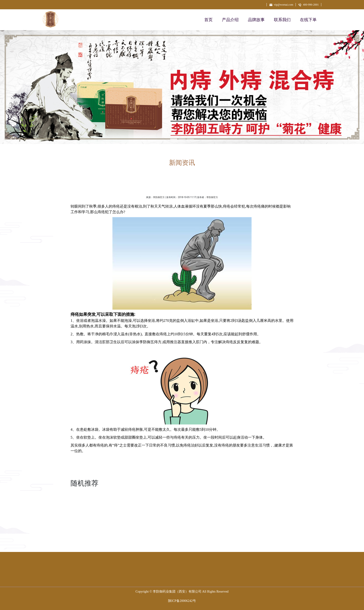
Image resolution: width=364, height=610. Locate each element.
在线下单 (308, 20)
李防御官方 (159, 197)
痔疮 (187, 445)
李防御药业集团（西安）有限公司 (177, 592)
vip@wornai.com (281, 5)
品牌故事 (256, 20)
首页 (208, 20)
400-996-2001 (308, 5)
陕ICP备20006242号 (182, 601)
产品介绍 (230, 20)
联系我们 (282, 20)
